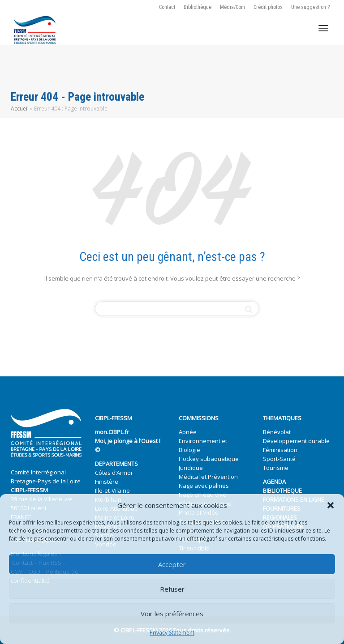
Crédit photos (268, 7)
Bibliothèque (198, 7)
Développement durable (296, 441)
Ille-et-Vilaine (112, 490)
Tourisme (276, 468)
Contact (167, 7)
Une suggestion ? (310, 7)
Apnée (188, 432)
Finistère (107, 482)
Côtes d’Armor (114, 473)
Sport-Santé (279, 459)
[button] (331, 505)
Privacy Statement (172, 633)
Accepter (172, 564)
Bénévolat (277, 432)
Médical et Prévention (208, 477)
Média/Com (232, 7)
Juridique (191, 468)
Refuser (172, 589)
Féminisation (280, 450)
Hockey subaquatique (209, 459)
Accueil (20, 109)
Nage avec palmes (204, 486)
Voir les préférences (172, 614)
